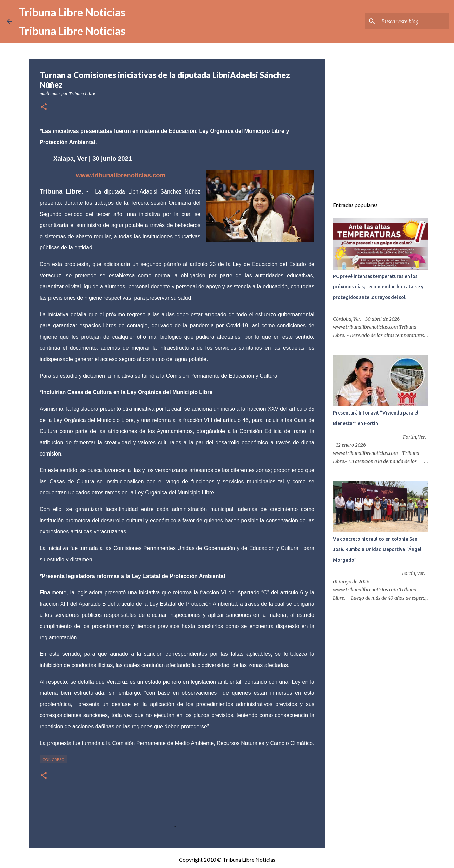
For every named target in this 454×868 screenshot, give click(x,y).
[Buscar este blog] (413, 21)
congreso (54, 759)
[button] (44, 107)
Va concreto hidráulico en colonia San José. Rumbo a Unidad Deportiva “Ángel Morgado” (377, 549)
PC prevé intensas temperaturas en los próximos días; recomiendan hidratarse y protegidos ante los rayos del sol (378, 287)
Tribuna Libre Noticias (72, 12)
